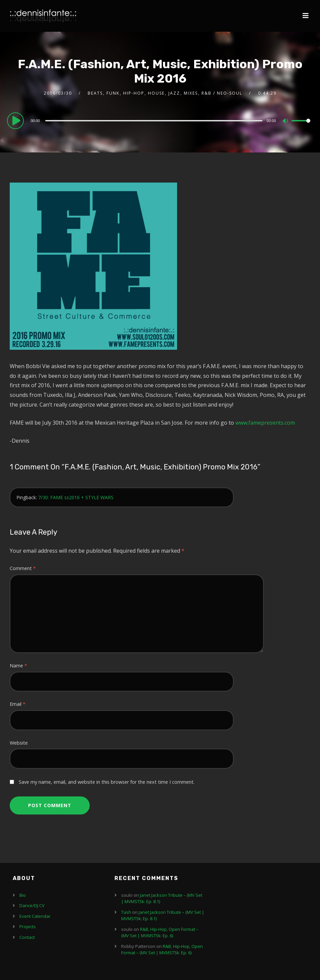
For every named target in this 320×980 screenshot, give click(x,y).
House (156, 93)
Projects (28, 927)
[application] (160, 120)
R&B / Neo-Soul (222, 93)
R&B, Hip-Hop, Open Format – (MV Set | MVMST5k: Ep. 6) (160, 933)
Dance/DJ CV (32, 905)
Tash (126, 912)
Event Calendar (35, 916)
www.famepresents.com (265, 423)
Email (18, 704)
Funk (113, 93)
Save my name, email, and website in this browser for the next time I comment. (107, 782)
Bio (23, 895)
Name (18, 666)
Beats (95, 93)
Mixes (191, 93)
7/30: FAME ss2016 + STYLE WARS (76, 497)
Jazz (174, 93)
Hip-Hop (134, 93)
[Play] (16, 120)
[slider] (154, 121)
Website (19, 743)
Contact (27, 937)
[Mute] (286, 121)
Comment (23, 568)
